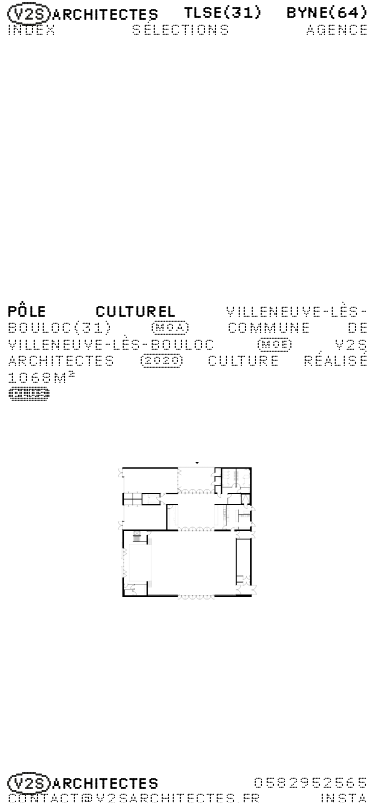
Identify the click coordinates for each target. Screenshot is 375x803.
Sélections (180, 29)
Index (31, 29)
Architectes (83, 14)
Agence (336, 29)
